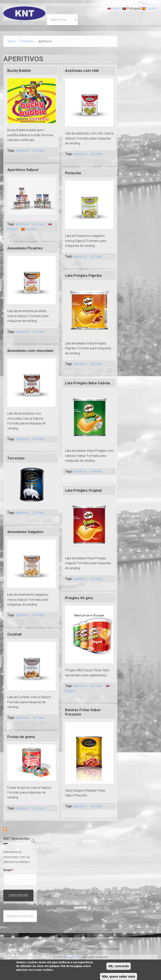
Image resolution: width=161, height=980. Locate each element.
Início (12, 41)
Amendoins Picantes (25, 248)
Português (132, 8)
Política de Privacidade (103, 949)
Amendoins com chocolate (30, 351)
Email (9, 870)
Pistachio (73, 173)
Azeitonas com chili (82, 71)
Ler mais (38, 151)
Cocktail (14, 634)
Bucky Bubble (19, 71)
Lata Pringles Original (83, 490)
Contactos (49, 949)
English (115, 8)
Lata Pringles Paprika (83, 275)
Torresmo (16, 458)
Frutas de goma (21, 737)
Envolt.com (74, 957)
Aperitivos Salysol (23, 170)
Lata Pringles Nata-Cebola (87, 383)
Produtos (27, 41)
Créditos (72, 949)
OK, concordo (119, 968)
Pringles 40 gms (79, 598)
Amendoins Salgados (25, 532)
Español (150, 8)
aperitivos (22, 151)
